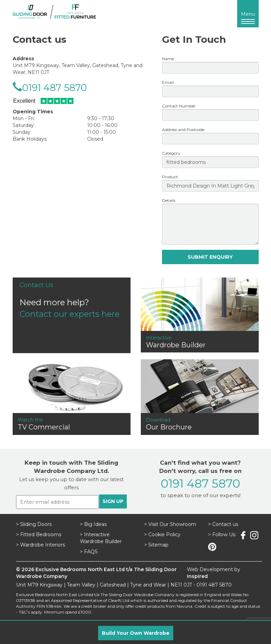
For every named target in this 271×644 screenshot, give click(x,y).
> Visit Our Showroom (170, 524)
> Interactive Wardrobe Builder (101, 538)
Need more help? (72, 300)
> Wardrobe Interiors (40, 545)
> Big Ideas (93, 524)
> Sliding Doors (34, 524)
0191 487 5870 (55, 88)
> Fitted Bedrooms (39, 534)
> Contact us (223, 524)
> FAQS (89, 552)
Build (136, 633)
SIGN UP (113, 501)
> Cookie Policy (162, 534)
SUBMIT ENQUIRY (210, 257)
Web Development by (214, 573)
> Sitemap (156, 545)
